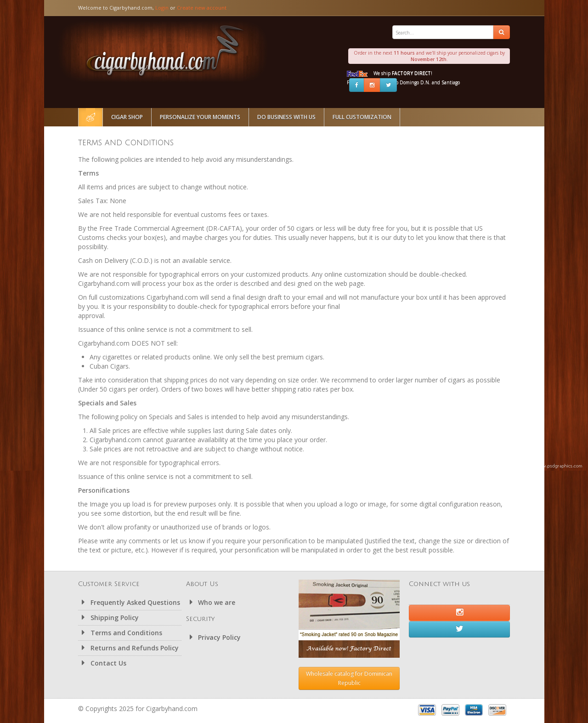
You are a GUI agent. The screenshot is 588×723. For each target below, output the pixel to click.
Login (162, 8)
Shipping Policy (108, 618)
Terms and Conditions (120, 633)
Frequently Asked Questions (129, 602)
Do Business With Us (286, 117)
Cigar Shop (127, 117)
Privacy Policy (214, 637)
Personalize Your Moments (200, 117)
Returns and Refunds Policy (128, 648)
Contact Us (102, 663)
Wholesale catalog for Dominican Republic (349, 678)
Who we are (211, 602)
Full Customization (362, 117)
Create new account (202, 8)
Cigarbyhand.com (166, 51)
